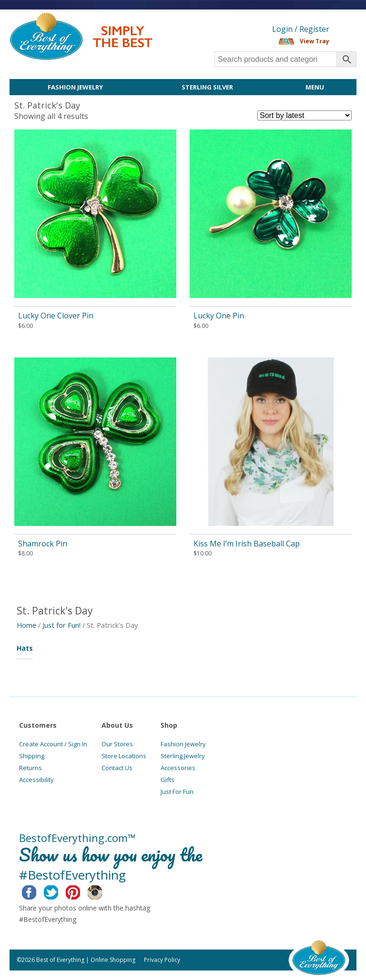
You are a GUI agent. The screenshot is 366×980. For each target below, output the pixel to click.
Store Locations (124, 756)
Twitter (58, 891)
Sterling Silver (207, 87)
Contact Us (117, 768)
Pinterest (80, 891)
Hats (25, 648)
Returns (30, 768)
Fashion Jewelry (75, 87)
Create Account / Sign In (53, 744)
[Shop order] (305, 115)
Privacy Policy (162, 960)
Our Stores (117, 744)
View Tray (315, 41)
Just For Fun (177, 792)
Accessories (178, 768)
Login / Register (301, 29)
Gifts (168, 780)
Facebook (36, 891)
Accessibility (36, 780)
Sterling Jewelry (183, 756)
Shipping (32, 756)
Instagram (102, 891)
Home (26, 625)
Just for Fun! (61, 625)
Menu (315, 87)
